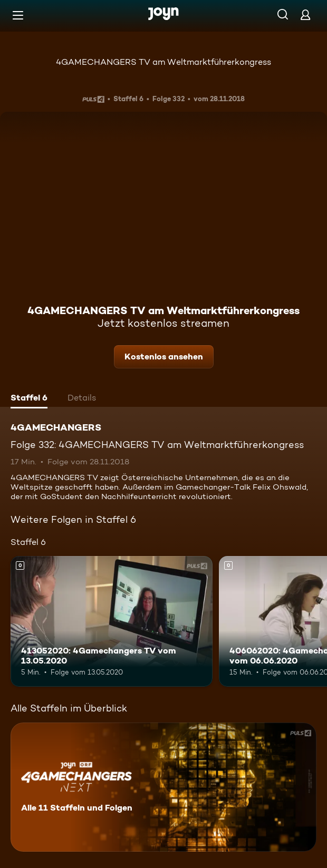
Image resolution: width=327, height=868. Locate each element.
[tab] (29, 399)
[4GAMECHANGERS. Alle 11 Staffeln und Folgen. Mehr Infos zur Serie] (163, 787)
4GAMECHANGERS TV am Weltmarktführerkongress (163, 62)
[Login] (305, 14)
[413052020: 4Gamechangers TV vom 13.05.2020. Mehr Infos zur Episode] (112, 622)
